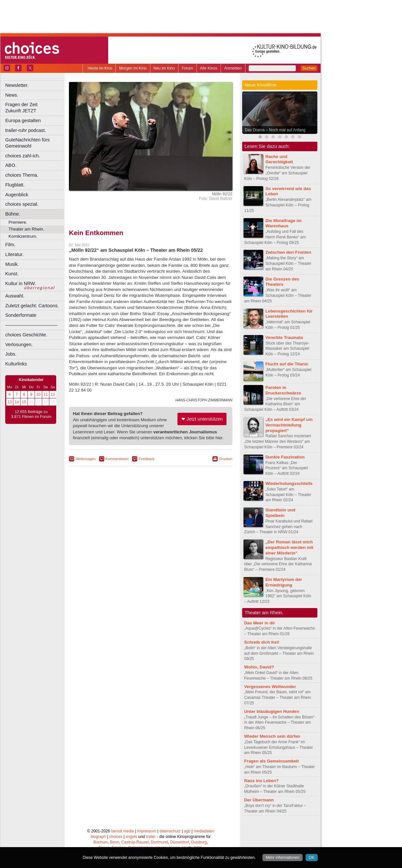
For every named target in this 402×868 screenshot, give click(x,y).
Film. (10, 245)
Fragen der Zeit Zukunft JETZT (35, 108)
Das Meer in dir (260, 623)
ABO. (11, 165)
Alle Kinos (209, 68)
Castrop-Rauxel (135, 842)
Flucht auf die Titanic (287, 364)
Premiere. (18, 222)
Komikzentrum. (23, 236)
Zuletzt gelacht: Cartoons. (32, 306)
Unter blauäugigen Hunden (272, 711)
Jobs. (11, 354)
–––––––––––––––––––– (31, 325)
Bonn (115, 842)
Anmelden (233, 68)
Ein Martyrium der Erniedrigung (284, 582)
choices (116, 837)
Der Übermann (259, 800)
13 (10, 402)
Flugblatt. (15, 185)
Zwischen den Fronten (288, 252)
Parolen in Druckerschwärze (283, 390)
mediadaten (204, 831)
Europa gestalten (23, 121)
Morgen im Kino (133, 68)
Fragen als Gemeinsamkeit (271, 761)
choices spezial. (22, 204)
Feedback (146, 459)
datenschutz (170, 831)
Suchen (309, 68)
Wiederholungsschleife (289, 483)
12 (53, 394)
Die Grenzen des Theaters (282, 282)
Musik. (12, 264)
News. (12, 95)
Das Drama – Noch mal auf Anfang (275, 130)
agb (187, 831)
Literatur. (14, 254)
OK (312, 858)
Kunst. (12, 274)
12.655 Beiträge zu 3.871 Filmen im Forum (31, 414)
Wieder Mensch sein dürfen (272, 736)
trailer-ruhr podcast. (26, 130)
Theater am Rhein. (26, 229)
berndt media (123, 831)
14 (17, 402)
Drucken (226, 459)
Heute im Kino (100, 68)
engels (131, 837)
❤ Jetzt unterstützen (202, 419)
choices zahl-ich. (23, 156)
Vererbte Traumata (284, 338)
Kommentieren (117, 459)
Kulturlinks (16, 364)
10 (38, 394)
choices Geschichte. (26, 335)
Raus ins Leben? (261, 781)
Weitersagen (86, 459)
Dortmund (159, 842)
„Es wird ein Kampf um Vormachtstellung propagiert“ (289, 425)
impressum (147, 831)
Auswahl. (15, 296)
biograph (98, 837)
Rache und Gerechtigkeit (279, 159)
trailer (151, 837)
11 (46, 394)
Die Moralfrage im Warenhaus (284, 223)
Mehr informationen (283, 858)
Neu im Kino (164, 68)
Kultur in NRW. (21, 283)
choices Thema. (22, 175)
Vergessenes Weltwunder (270, 687)
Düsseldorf (180, 842)
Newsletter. (17, 85)
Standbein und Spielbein (280, 513)
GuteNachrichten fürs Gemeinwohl (27, 143)
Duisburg (199, 842)
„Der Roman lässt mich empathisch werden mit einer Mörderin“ (289, 547)
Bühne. (13, 214)
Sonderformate (21, 315)
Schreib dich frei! (262, 642)
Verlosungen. (19, 345)
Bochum (101, 842)
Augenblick (17, 195)
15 (24, 402)
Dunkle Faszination (285, 457)
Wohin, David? (259, 667)
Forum (187, 68)
